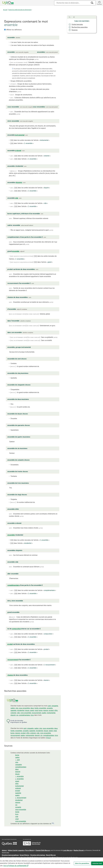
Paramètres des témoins (62, 861)
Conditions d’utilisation (45, 861)
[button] (99, 3)
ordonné (13, 713)
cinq (17, 708)
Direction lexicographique (10, 855)
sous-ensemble (24, 708)
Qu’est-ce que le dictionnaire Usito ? (14, 861)
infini (56, 710)
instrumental (51, 713)
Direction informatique (38, 855)
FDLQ (48, 738)
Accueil (5, 10)
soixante (50, 708)
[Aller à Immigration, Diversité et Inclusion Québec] (9, 845)
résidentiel (21, 710)
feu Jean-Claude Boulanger (30, 857)
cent (49, 706)
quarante (13, 710)
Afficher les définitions (14, 30)
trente (36, 708)
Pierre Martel (29, 850)
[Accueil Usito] (6, 3)
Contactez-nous (31, 861)
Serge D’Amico (24, 855)
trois (32, 715)
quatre (44, 713)
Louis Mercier (67, 850)
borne (41, 710)
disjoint (13, 715)
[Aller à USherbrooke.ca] (32, 845)
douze (27, 710)
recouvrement (37, 713)
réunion (46, 710)
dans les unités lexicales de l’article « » (30, 140)
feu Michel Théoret (56, 857)
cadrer (13, 708)
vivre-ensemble (26, 713)
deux (32, 708)
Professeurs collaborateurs (11, 857)
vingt (36, 710)
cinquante (55, 706)
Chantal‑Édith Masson (43, 850)
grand (32, 710)
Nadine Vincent (79, 850)
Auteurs (4, 850)
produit (51, 710)
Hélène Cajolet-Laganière (16, 850)
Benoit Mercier (51, 855)
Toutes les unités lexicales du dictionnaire (20, 10)
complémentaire (24, 715)
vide (18, 713)
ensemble (43, 708)
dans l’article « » (22, 143)
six (17, 715)
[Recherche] (72, 3)
